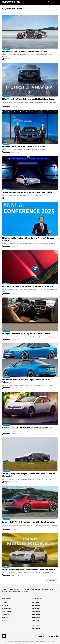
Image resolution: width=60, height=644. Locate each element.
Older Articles (50, 580)
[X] (49, 636)
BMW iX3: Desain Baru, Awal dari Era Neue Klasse (24, 146)
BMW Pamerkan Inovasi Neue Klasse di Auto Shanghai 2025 (28, 192)
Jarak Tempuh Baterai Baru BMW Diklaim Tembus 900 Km (28, 286)
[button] (48, 2)
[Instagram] (55, 636)
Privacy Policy (51, 642)
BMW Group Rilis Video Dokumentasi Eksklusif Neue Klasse (28, 99)
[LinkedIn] (57, 636)
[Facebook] (47, 636)
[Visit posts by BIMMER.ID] (3, 59)
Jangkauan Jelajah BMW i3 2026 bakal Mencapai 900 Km (27, 428)
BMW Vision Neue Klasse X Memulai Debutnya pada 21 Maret (29, 569)
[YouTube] (52, 636)
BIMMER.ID (7, 59)
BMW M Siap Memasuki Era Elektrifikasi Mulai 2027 (24, 52)
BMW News (6, 49)
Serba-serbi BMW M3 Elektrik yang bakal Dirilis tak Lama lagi (29, 522)
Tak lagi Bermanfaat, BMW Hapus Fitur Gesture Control (26, 334)
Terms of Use (43, 642)
